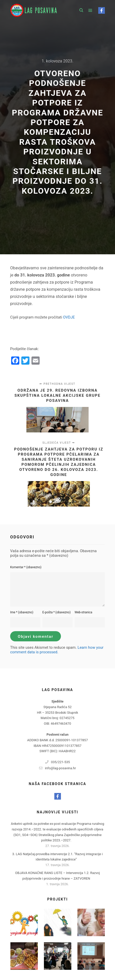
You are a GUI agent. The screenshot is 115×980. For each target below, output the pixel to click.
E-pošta (56, 612)
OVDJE (69, 317)
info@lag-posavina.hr (58, 768)
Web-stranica (84, 612)
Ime (22, 612)
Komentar (26, 567)
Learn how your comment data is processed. (57, 650)
